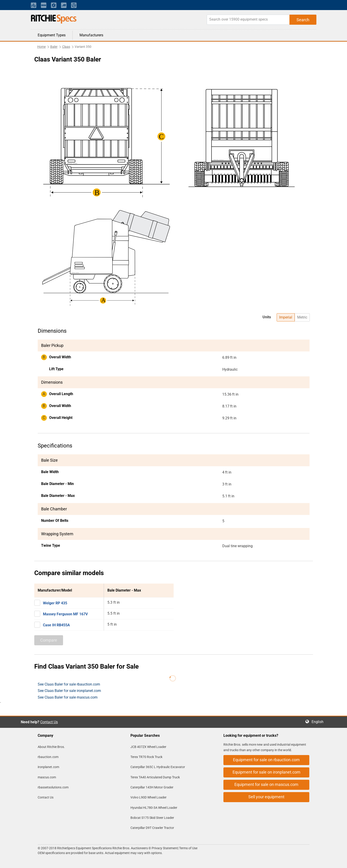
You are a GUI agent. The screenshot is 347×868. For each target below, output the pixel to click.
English (319, 722)
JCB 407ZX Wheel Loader (148, 747)
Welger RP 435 (55, 603)
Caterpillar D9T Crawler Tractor (152, 828)
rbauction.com (48, 757)
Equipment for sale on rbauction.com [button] (266, 760)
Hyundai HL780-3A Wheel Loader (154, 808)
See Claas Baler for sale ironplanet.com (69, 691)
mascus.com (47, 777)
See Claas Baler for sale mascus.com (68, 697)
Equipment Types (52, 35)
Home (41, 47)
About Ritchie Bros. (51, 747)
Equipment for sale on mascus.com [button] (266, 784)
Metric (302, 317)
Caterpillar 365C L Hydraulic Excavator (158, 767)
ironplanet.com (48, 767)
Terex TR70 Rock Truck (146, 757)
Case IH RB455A (56, 625)
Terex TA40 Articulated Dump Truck (155, 777)
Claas (66, 47)
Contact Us (49, 722)
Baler (54, 47)
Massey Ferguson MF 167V (65, 614)
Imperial (286, 317)
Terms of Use (188, 848)
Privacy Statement (165, 848)
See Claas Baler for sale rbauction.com (69, 684)
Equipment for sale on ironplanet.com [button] (266, 772)
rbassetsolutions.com (53, 787)
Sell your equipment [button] (266, 797)
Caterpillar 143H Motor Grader (152, 787)
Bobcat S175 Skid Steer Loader (152, 818)
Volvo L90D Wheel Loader (148, 797)
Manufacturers (91, 35)
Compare (49, 640)
